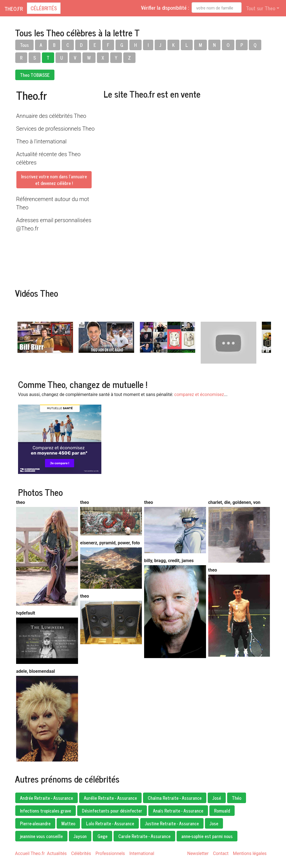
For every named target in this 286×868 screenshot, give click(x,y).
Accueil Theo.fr (30, 853)
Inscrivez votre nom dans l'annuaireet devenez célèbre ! (54, 180)
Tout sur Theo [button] (261, 8)
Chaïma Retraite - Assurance (175, 798)
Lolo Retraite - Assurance (110, 823)
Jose (214, 823)
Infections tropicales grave (46, 811)
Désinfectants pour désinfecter (112, 811)
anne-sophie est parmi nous (207, 836)
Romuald (222, 811)
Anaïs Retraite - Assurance (178, 811)
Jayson (80, 836)
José (217, 798)
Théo (237, 798)
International (142, 853)
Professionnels (110, 853)
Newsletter (198, 853)
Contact (221, 853)
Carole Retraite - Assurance (144, 836)
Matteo (68, 823)
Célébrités (44, 8)
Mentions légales (250, 853)
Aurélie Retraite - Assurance (110, 798)
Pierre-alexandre (35, 823)
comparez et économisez (199, 394)
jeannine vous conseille (41, 836)
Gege (102, 836)
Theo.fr (14, 9)
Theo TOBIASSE (35, 75)
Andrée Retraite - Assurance (47, 798)
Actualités (57, 853)
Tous (24, 45)
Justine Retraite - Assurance (172, 823)
